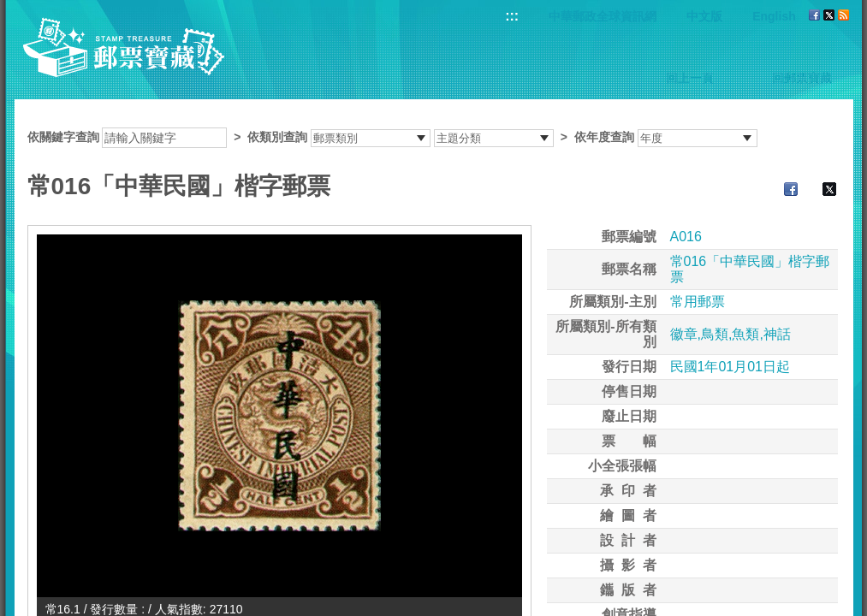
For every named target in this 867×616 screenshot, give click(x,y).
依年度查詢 (604, 137)
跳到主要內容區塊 (9, 9)
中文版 (704, 16)
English (774, 16)
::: (512, 16)
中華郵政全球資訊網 (603, 16)
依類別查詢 (277, 137)
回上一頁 (690, 78)
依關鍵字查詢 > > (392, 137)
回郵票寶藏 (802, 78)
